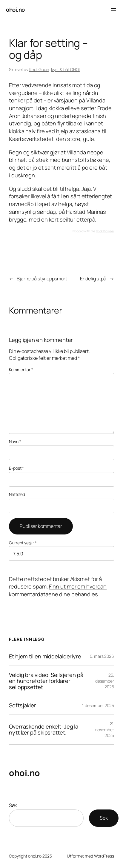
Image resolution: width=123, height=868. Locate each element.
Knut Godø (39, 69)
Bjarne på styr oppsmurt (42, 279)
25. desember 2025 (105, 681)
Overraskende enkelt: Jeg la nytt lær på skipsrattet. (44, 730)
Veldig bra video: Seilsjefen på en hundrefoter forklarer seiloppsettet (46, 681)
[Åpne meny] (113, 10)
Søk (13, 805)
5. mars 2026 (102, 656)
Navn (15, 441)
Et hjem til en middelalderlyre (45, 656)
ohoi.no (15, 10)
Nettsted (17, 494)
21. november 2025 (105, 729)
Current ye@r (23, 543)
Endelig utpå (93, 279)
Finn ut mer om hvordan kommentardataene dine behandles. (58, 590)
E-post (16, 468)
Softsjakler (23, 705)
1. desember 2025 (98, 705)
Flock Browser (105, 231)
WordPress (104, 856)
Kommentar (21, 370)
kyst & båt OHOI (65, 69)
